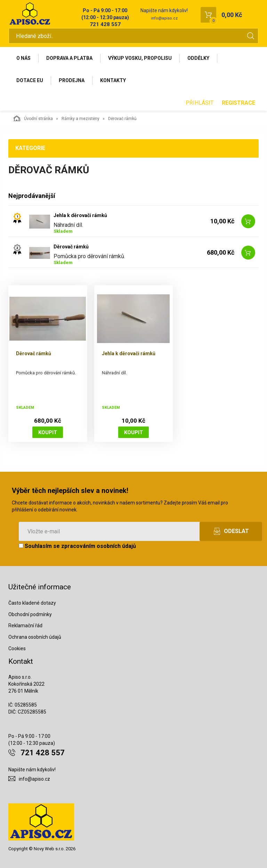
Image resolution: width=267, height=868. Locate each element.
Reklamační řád (25, 626)
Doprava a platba (69, 58)
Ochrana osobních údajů (35, 637)
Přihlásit (200, 103)
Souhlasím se (77, 546)
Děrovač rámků (71, 247)
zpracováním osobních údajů (99, 546)
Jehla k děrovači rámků (80, 215)
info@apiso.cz (164, 18)
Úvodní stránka (33, 118)
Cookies (17, 648)
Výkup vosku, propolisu (140, 58)
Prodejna (72, 80)
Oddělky (198, 58)
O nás (23, 58)
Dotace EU (30, 80)
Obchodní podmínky (30, 614)
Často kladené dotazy (32, 603)
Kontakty (113, 80)
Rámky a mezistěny (80, 119)
